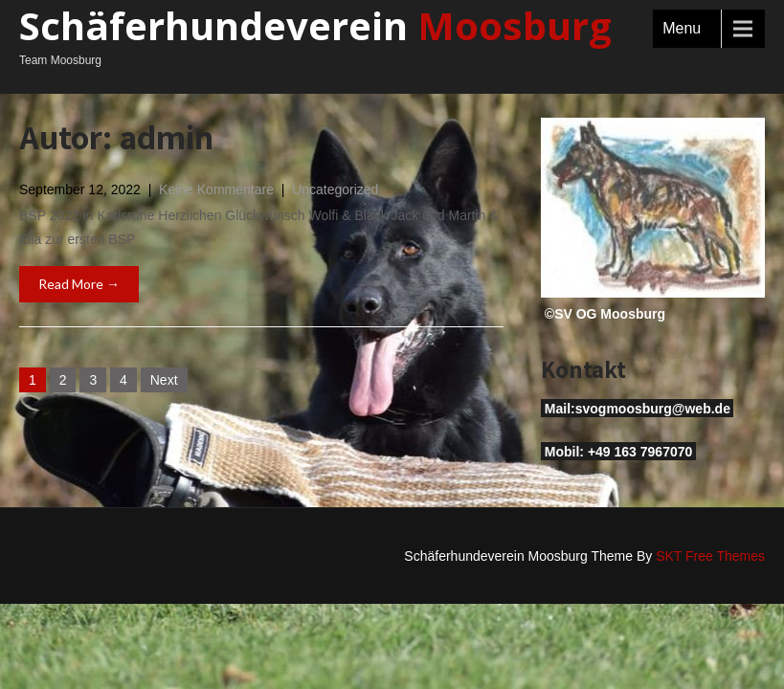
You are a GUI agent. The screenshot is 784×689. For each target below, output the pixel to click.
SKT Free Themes (710, 556)
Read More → (79, 284)
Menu (682, 28)
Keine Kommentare (216, 189)
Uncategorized (335, 189)
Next (164, 380)
